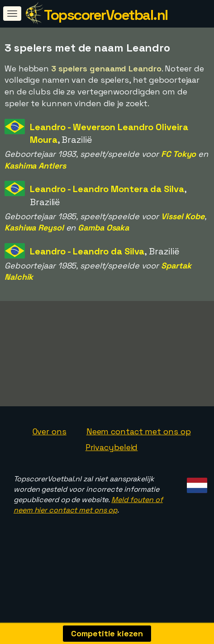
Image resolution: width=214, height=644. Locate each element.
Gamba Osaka (103, 228)
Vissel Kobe (183, 216)
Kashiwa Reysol (34, 228)
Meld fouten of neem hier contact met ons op (88, 530)
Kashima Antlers (35, 166)
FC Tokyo (178, 154)
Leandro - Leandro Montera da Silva (107, 189)
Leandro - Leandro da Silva (87, 251)
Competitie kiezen (107, 633)
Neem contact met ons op (139, 456)
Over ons (50, 456)
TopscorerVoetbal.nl (106, 15)
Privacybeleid (112, 472)
